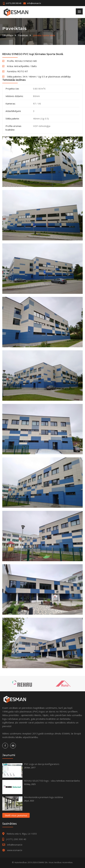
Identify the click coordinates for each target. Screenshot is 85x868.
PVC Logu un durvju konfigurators (42, 764)
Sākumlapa (8, 35)
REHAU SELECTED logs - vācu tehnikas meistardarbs (52, 781)
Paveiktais (23, 35)
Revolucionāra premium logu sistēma (43, 797)
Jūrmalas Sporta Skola (44, 35)
